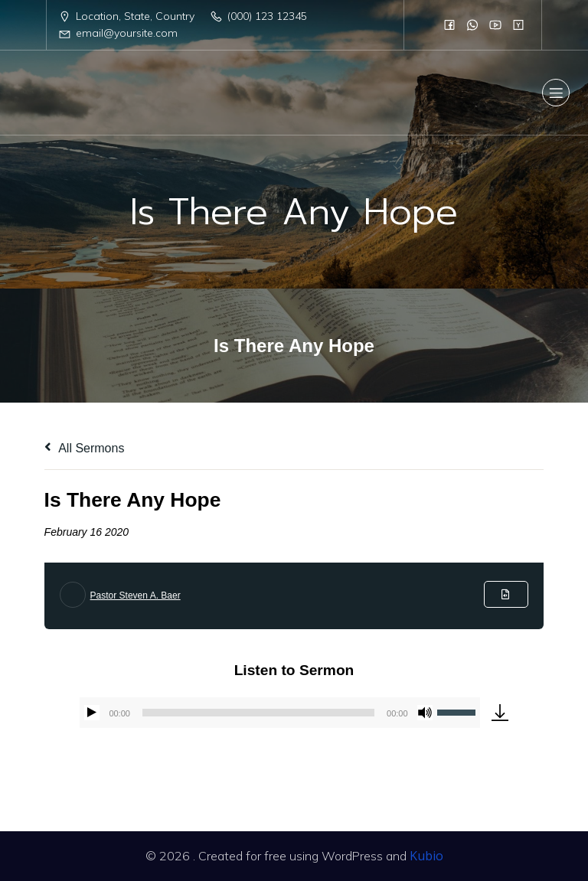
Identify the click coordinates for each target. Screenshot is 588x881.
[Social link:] (449, 24)
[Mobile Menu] (556, 93)
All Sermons (85, 448)
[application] (279, 713)
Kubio (426, 856)
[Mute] (425, 713)
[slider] (258, 713)
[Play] (92, 713)
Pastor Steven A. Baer (136, 595)
